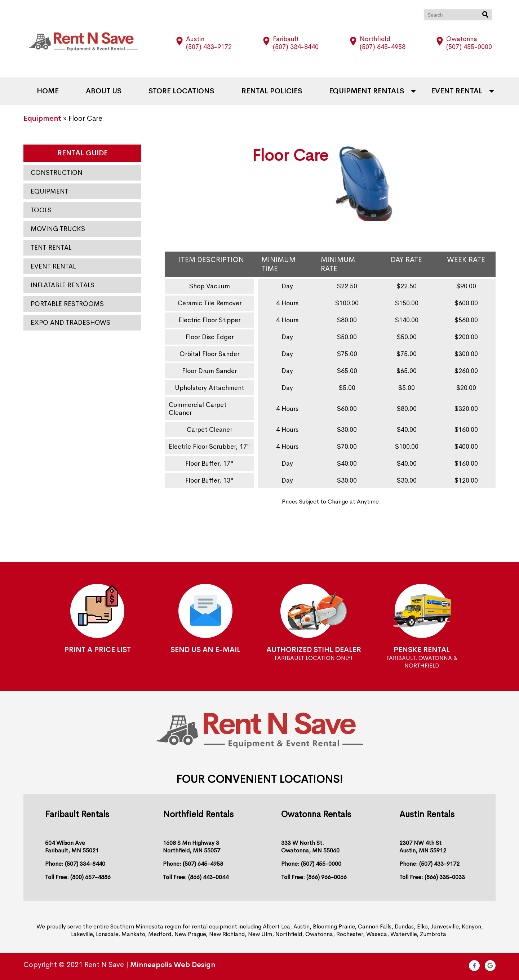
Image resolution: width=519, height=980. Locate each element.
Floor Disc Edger (210, 337)
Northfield (375, 39)
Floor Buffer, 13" (209, 480)
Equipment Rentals (367, 91)
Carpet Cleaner (209, 430)
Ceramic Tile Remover (210, 303)
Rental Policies (272, 91)
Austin (195, 39)
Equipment (42, 118)
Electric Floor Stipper (209, 320)
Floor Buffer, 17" (209, 464)
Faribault (286, 39)
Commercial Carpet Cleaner (198, 409)
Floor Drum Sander (209, 371)
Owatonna (462, 39)
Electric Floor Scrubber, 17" (209, 447)
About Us (104, 91)
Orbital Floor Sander (209, 354)
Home (48, 91)
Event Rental (457, 91)
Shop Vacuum (210, 286)
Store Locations (181, 91)
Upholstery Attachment (209, 388)
